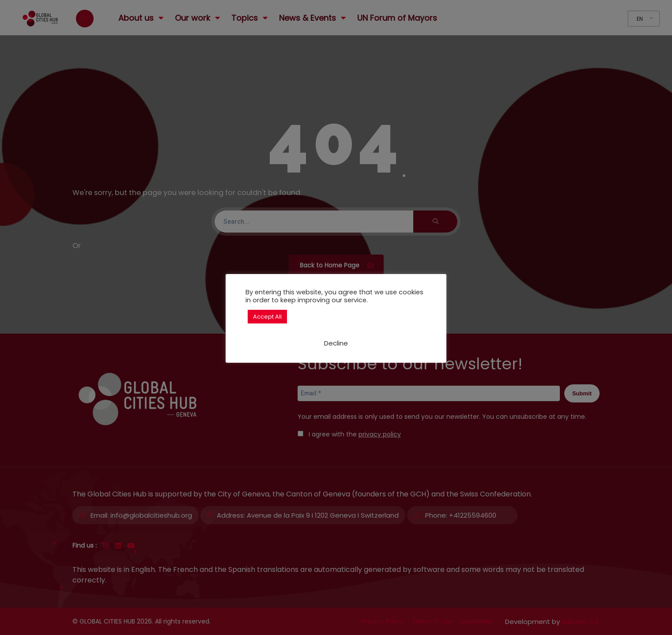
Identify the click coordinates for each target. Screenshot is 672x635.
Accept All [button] (267, 317)
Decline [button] (336, 343)
